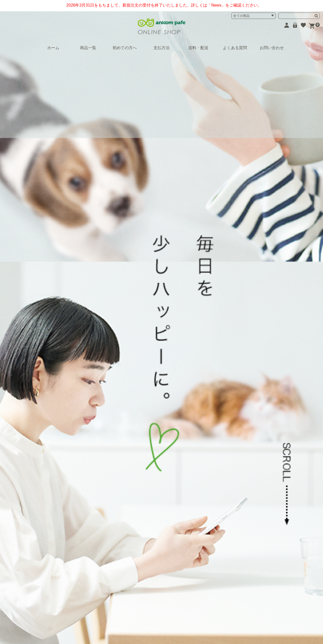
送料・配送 (198, 48)
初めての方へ (125, 48)
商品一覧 (88, 48)
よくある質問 (235, 48)
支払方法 (161, 48)
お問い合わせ (272, 48)
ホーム (53, 48)
